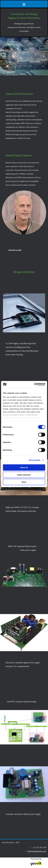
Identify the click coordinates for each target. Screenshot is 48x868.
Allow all (24, 468)
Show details (35, 460)
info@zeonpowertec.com (37, 851)
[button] (15, 250)
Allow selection (24, 475)
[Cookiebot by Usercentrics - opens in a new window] (34, 384)
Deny (24, 482)
